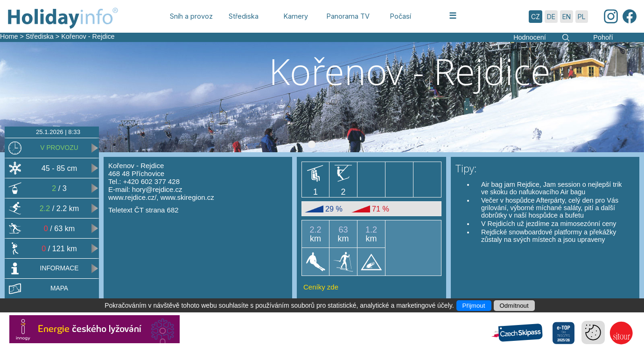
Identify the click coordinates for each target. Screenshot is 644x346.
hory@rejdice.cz (157, 189)
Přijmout (474, 306)
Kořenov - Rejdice (88, 36)
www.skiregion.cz (187, 197)
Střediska (40, 36)
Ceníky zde (321, 287)
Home (9, 36)
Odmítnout (514, 306)
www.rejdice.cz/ (132, 197)
